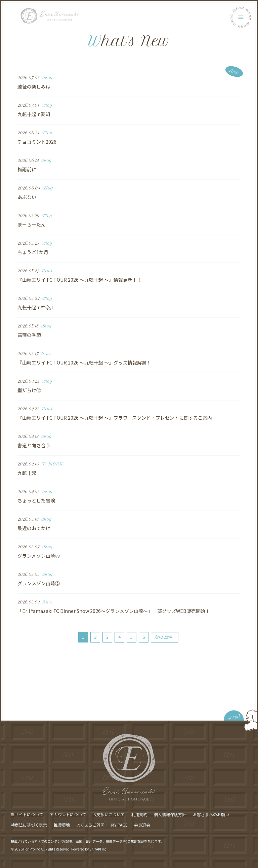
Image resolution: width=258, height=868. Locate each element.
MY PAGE (119, 825)
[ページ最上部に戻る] (212, 710)
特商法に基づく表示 (29, 825)
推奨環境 (62, 825)
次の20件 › (165, 637)
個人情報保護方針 (170, 814)
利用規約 (139, 814)
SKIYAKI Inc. (98, 849)
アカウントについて (68, 814)
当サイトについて (27, 814)
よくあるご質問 (90, 825)
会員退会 (142, 825)
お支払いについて (109, 814)
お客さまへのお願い (211, 814)
